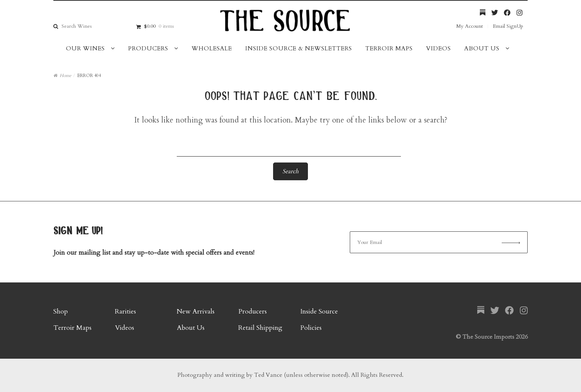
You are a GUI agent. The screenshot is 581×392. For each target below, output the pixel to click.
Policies (311, 328)
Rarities (125, 311)
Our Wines (85, 48)
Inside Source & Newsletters (299, 48)
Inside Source (319, 311)
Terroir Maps (389, 48)
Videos (439, 48)
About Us (482, 48)
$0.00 (159, 26)
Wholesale (212, 48)
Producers (148, 48)
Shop (61, 311)
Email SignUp (508, 26)
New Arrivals (196, 311)
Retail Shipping (260, 328)
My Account (469, 26)
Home (65, 76)
